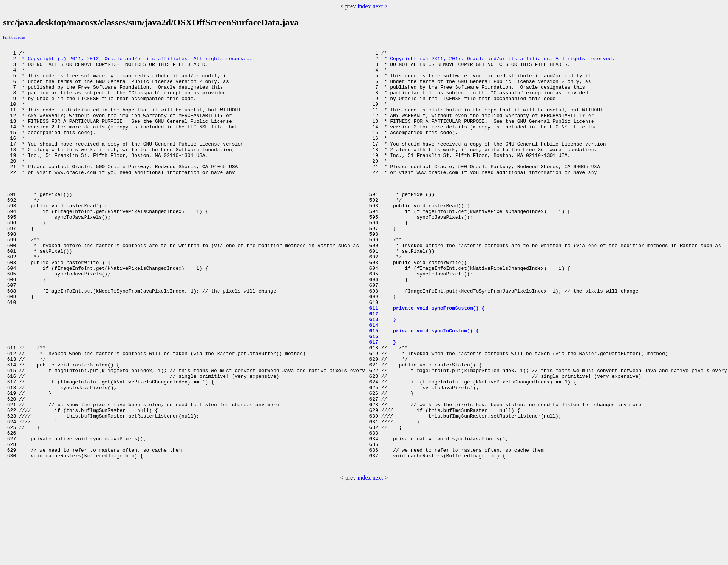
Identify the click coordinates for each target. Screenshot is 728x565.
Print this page (14, 37)
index (364, 6)
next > (380, 6)
